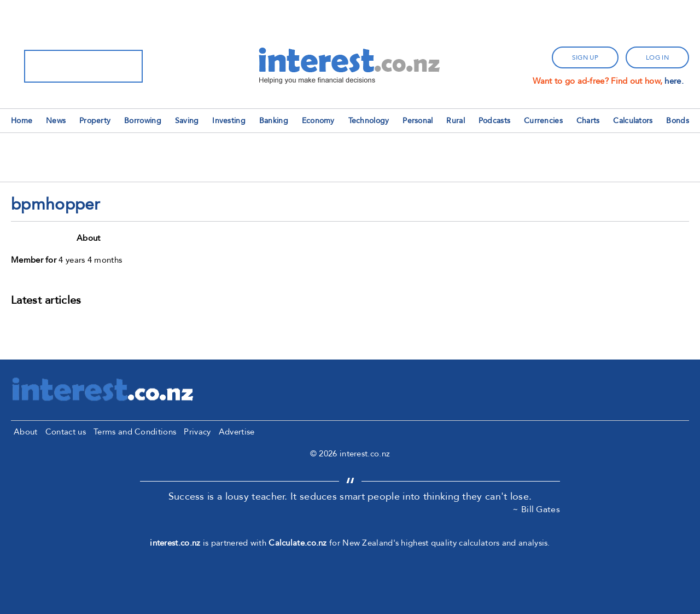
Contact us (66, 432)
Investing (229, 121)
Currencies (543, 121)
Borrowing (143, 121)
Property (95, 121)
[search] (69, 66)
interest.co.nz (175, 543)
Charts (588, 121)
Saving (187, 121)
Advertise (237, 432)
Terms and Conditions (135, 432)
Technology (369, 121)
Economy (318, 121)
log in (657, 57)
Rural (456, 121)
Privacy (197, 432)
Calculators (633, 121)
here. (674, 81)
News (56, 121)
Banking (274, 121)
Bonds (678, 121)
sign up (585, 57)
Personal (418, 121)
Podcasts (494, 121)
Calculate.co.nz (298, 543)
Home (22, 121)
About (26, 432)
